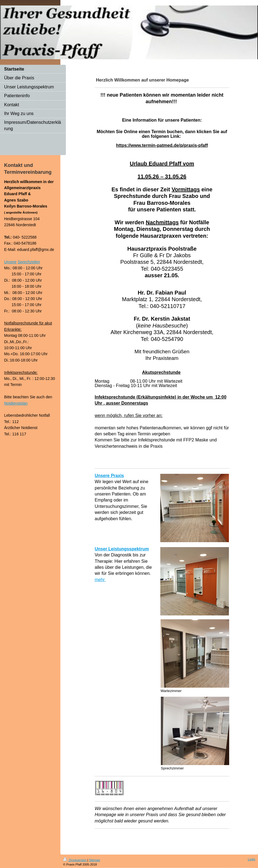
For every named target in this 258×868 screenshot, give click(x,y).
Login (252, 859)
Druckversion (75, 860)
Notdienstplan (16, 403)
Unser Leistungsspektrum (122, 549)
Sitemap (94, 860)
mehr (100, 580)
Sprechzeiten (29, 262)
